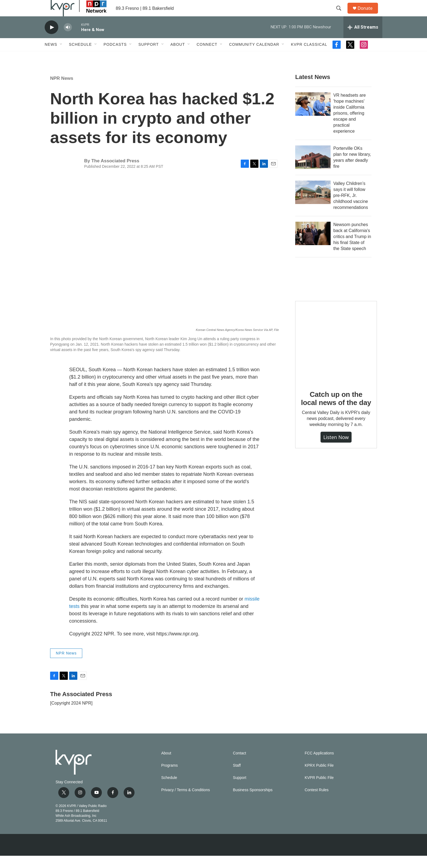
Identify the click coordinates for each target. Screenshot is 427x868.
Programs (170, 778)
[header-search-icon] (341, 14)
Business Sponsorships (253, 802)
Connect (207, 57)
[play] (51, 40)
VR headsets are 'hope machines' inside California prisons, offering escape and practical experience (350, 125)
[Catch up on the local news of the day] (336, 354)
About (178, 57)
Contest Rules (317, 802)
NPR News (62, 91)
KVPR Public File (319, 790)
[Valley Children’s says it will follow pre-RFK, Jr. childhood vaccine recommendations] (313, 205)
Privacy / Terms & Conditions (186, 802)
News (51, 57)
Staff (237, 778)
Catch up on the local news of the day (336, 411)
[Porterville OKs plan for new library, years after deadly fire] (313, 169)
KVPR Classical (309, 57)
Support (148, 57)
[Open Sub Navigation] (61, 57)
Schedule (80, 57)
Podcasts (115, 57)
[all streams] (363, 39)
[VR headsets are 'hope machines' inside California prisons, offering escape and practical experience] (313, 116)
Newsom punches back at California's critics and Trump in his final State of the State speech (352, 249)
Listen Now (336, 449)
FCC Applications (319, 765)
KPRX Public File (319, 778)
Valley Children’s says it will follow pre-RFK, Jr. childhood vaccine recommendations (351, 208)
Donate (368, 14)
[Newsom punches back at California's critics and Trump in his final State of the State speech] (313, 246)
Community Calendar (254, 57)
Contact (239, 765)
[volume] (68, 40)
